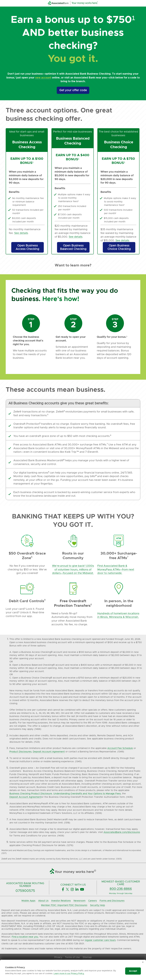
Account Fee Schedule (120, 748)
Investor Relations (61, 901)
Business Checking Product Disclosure (31, 794)
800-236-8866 (121, 889)
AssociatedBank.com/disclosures (122, 832)
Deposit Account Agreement (49, 752)
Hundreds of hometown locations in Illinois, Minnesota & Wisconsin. (118, 615)
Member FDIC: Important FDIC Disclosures (64, 905)
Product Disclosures (20, 752)
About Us (43, 901)
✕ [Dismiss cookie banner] (143, 962)
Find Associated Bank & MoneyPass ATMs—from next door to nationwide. (116, 570)
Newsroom (79, 901)
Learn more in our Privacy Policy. (69, 974)
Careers (93, 901)
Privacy (58, 957)
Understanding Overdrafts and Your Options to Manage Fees (87, 794)
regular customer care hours (100, 940)
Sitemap (87, 957)
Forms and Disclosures (112, 901)
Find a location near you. (25, 937)
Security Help (98, 905)
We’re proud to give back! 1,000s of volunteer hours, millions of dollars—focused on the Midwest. (73, 570)
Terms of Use (72, 957)
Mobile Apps (28, 901)
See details (21, 233)
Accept (133, 971)
